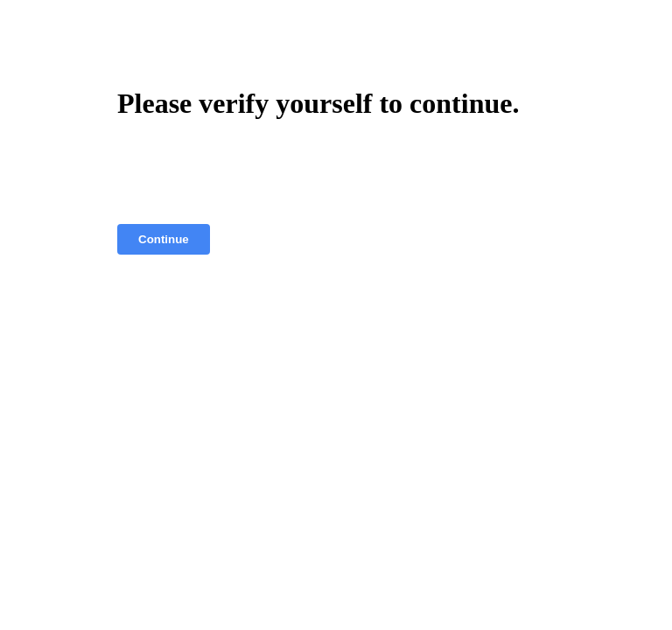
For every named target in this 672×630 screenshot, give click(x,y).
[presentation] (250, 172)
